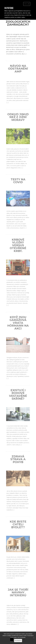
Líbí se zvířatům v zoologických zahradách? (18, 20)
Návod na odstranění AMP (18, 70)
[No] (34, 639)
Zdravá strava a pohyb (18, 460)
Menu (27, 4)
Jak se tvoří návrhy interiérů (18, 594)
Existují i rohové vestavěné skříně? (18, 396)
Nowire (9, 8)
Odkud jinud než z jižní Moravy (18, 118)
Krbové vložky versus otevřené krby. (18, 247)
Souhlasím (18, 640)
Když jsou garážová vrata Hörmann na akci (18, 324)
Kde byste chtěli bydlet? (18, 526)
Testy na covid (18, 182)
